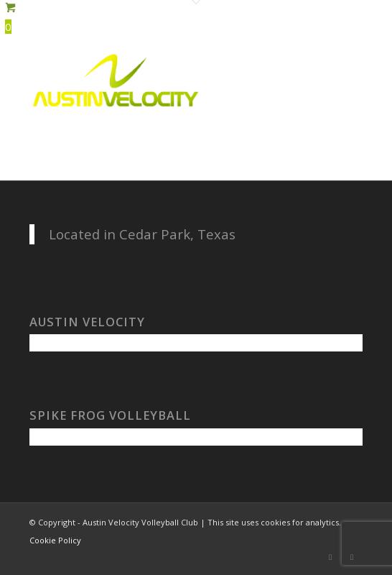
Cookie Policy (55, 540)
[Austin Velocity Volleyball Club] (163, 79)
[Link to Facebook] (330, 557)
